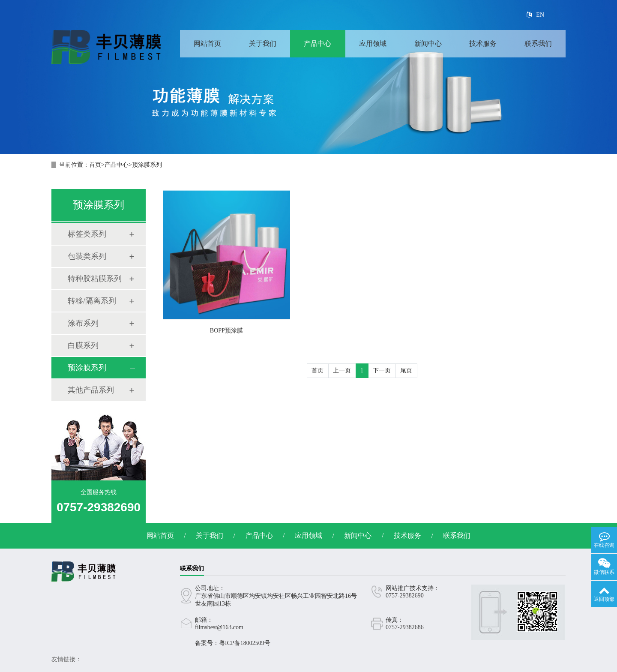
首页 (95, 165)
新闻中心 (428, 43)
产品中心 (317, 43)
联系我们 (538, 43)
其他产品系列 (91, 390)
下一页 (382, 370)
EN (535, 15)
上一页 (342, 370)
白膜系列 (83, 345)
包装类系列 (87, 256)
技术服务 (483, 43)
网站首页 (207, 43)
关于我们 (263, 43)
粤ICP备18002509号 (245, 643)
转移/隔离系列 (92, 301)
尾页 (406, 370)
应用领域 (373, 43)
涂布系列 (83, 323)
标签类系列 (87, 234)
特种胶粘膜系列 (95, 279)
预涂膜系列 (147, 165)
